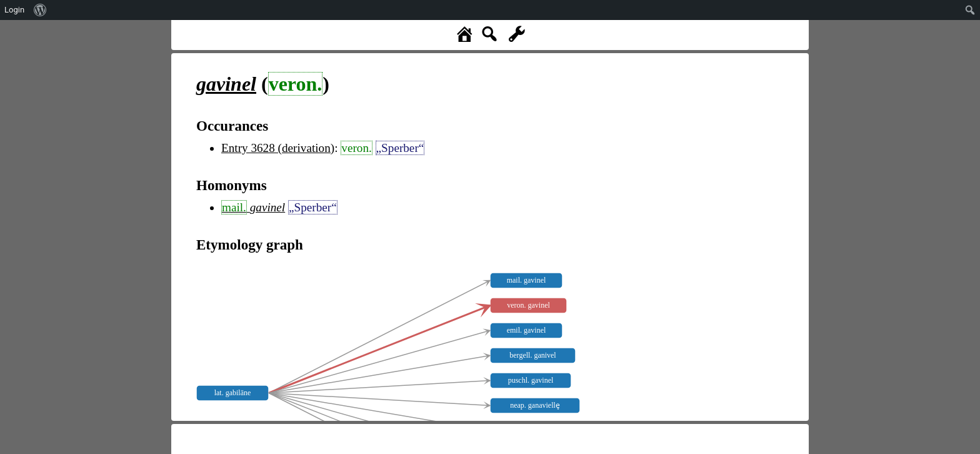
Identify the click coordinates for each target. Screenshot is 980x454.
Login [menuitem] (14, 10)
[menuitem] (40, 10)
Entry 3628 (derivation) (278, 148)
